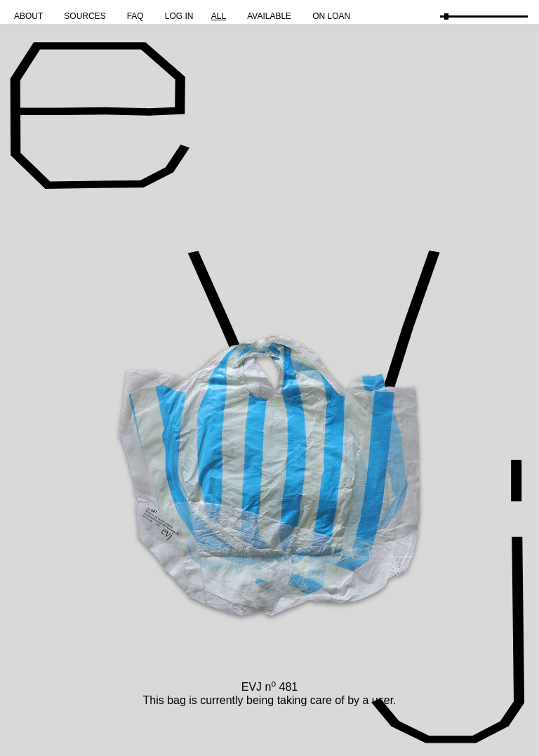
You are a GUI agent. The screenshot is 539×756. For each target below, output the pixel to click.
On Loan (331, 16)
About (28, 16)
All (219, 16)
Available (269, 16)
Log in (179, 16)
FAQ (135, 16)
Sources (85, 16)
